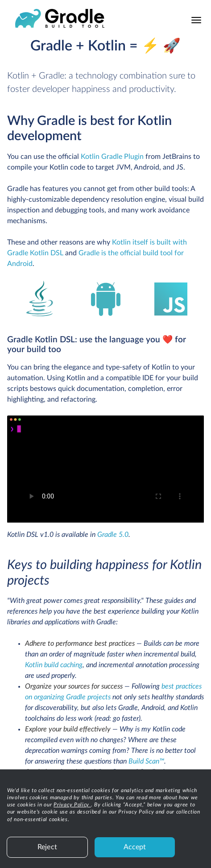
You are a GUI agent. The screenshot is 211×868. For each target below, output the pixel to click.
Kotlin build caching (54, 665)
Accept (135, 847)
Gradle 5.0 (113, 535)
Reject (47, 847)
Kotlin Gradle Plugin (112, 157)
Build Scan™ (146, 761)
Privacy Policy (72, 805)
